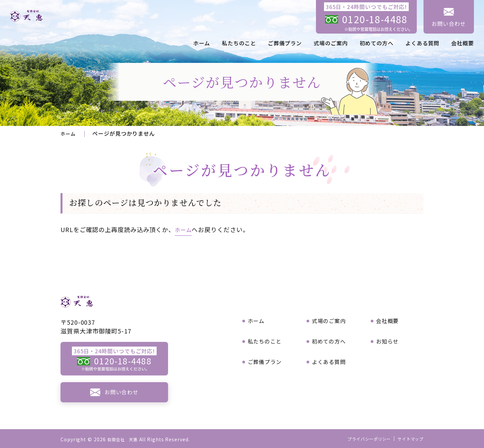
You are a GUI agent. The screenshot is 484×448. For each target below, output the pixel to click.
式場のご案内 (331, 43)
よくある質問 (422, 43)
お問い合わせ (449, 24)
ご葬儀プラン (285, 43)
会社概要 (462, 43)
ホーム (202, 43)
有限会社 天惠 (125, 439)
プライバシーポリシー (361, 439)
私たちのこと (239, 43)
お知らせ (390, 340)
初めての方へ (377, 43)
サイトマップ (409, 439)
